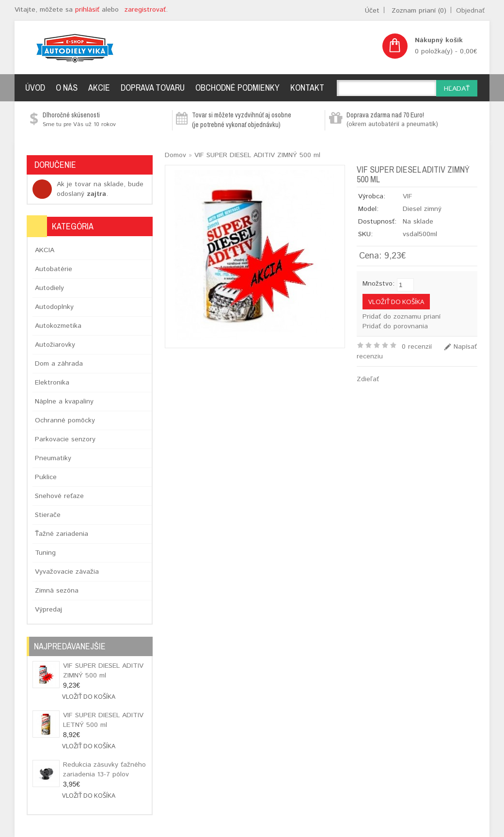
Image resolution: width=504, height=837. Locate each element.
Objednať (470, 11)
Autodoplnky (54, 307)
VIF (408, 196)
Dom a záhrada (59, 364)
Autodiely (49, 288)
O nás (67, 88)
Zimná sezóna (57, 591)
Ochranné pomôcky (65, 420)
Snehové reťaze (59, 496)
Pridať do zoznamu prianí (402, 317)
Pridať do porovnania (395, 326)
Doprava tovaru (153, 88)
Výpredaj (48, 610)
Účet (372, 11)
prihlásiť (87, 10)
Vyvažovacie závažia (67, 572)
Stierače (48, 515)
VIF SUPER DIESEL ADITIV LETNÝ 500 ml (103, 720)
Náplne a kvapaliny (64, 402)
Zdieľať (368, 379)
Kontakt (307, 88)
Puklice (46, 477)
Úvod (35, 88)
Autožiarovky (55, 345)
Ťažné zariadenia (62, 534)
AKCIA (45, 250)
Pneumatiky (53, 458)
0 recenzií (417, 347)
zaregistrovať (145, 10)
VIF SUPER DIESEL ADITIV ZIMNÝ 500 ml (103, 671)
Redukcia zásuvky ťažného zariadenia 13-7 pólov (104, 770)
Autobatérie (54, 269)
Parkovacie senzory (65, 439)
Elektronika (52, 383)
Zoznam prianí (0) (419, 11)
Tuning (45, 553)
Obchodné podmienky (237, 88)
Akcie (99, 88)
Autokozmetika (58, 326)
